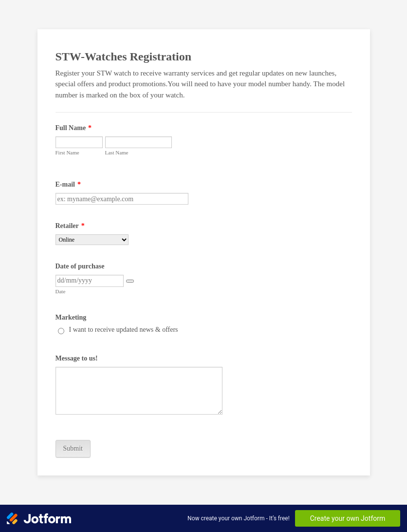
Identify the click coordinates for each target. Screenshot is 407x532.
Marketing (71, 317)
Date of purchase (80, 266)
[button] (130, 281)
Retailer (70, 226)
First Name (67, 152)
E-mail (68, 184)
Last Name (117, 152)
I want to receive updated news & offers (124, 330)
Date (61, 291)
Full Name (74, 128)
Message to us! (77, 358)
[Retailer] (92, 240)
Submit (73, 448)
